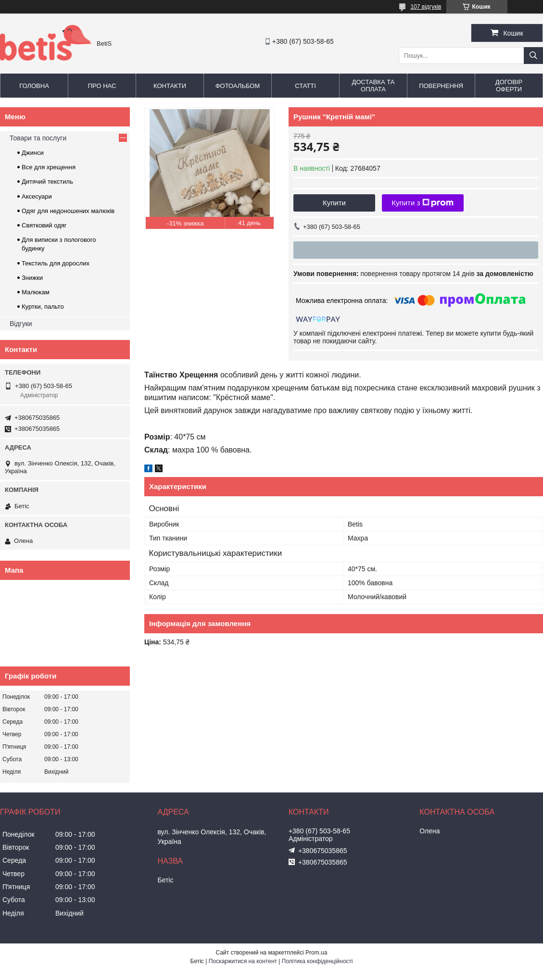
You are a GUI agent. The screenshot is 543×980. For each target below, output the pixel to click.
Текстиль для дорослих (56, 263)
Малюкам (36, 292)
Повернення (441, 86)
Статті (305, 86)
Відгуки (21, 324)
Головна (34, 86)
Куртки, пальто (43, 307)
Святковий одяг (44, 225)
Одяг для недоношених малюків (68, 211)
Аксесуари (37, 196)
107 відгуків (426, 7)
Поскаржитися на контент (243, 961)
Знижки (32, 278)
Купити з (423, 203)
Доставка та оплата (373, 86)
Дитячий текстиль (47, 182)
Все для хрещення (49, 167)
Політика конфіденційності (317, 961)
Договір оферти (509, 86)
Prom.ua (316, 953)
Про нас (102, 86)
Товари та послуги (38, 138)
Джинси (33, 153)
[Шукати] (533, 56)
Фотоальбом (238, 86)
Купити (334, 203)
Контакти (170, 86)
